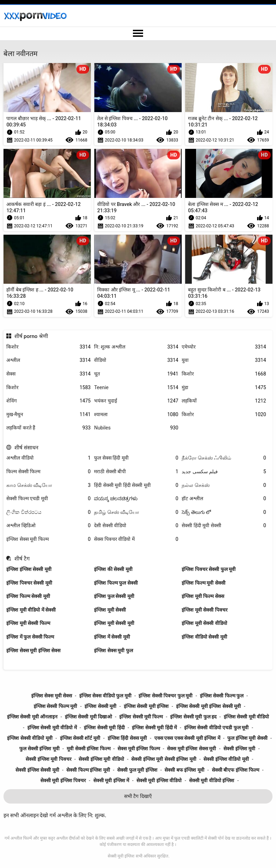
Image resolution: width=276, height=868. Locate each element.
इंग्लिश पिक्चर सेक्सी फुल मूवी (209, 569)
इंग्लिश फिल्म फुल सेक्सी (116, 583)
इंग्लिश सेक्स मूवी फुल (113, 650)
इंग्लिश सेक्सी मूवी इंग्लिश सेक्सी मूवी (208, 706)
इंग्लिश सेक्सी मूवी (100, 706)
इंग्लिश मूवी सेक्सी (110, 610)
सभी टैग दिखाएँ (138, 796)
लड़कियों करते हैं (48, 428)
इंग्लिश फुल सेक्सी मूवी (114, 596)
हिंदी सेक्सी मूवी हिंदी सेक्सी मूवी (136, 485)
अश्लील (48, 360)
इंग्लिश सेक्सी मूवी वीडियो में (52, 728)
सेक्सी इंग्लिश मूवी (239, 749)
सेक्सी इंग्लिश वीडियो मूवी (226, 759)
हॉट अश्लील (224, 499)
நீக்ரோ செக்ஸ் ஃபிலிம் (224, 458)
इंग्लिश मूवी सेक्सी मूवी (114, 623)
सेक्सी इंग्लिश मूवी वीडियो (101, 759)
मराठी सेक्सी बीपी (136, 472)
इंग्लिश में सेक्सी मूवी (112, 637)
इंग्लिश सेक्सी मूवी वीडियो (246, 717)
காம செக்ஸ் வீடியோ (48, 485)
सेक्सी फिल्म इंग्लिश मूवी (88, 770)
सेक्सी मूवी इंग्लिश (121, 856)
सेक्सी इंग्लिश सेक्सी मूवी (37, 770)
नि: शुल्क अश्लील (136, 347)
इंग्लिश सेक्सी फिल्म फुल (222, 696)
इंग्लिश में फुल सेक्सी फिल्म (30, 637)
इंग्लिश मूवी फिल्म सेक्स (203, 596)
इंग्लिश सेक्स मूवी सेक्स (52, 696)
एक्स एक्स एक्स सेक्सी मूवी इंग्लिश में (187, 738)
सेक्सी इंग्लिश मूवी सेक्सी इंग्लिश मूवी (164, 759)
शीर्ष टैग (22, 559)
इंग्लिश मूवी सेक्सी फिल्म (28, 623)
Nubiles (136, 428)
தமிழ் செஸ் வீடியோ (136, 512)
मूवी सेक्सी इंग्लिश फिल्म (88, 749)
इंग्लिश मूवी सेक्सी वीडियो (204, 623)
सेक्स (48, 374)
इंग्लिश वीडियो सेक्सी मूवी (204, 637)
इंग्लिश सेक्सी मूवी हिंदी (104, 728)
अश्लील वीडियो (48, 458)
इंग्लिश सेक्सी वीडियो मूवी (30, 738)
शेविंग (48, 401)
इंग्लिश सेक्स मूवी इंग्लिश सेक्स (33, 650)
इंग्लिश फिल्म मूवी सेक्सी (203, 583)
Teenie (136, 388)
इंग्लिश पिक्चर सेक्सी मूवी (29, 583)
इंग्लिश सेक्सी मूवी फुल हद (193, 717)
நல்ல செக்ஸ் (224, 485)
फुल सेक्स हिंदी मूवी (136, 458)
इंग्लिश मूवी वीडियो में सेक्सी (31, 610)
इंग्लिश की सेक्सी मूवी (113, 569)
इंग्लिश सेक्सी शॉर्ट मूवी (80, 738)
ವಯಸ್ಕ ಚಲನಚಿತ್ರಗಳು (136, 499)
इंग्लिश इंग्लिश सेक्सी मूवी (29, 569)
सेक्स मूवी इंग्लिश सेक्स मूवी (191, 749)
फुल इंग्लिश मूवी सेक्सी (247, 738)
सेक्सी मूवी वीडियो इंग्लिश (212, 780)
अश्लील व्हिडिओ (48, 526)
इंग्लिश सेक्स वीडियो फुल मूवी (105, 696)
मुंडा (224, 388)
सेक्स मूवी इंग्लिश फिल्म (139, 749)
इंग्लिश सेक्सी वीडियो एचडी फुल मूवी (216, 728)
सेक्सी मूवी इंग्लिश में (111, 780)
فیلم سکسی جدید (224, 472)
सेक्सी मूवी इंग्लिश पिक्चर (63, 780)
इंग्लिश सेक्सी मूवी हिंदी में (154, 728)
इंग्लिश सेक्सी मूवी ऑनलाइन (32, 717)
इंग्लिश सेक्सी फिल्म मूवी (55, 706)
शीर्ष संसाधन (26, 448)
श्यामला (136, 415)
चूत (136, 374)
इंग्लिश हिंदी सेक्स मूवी (127, 738)
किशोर (48, 347)
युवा (224, 360)
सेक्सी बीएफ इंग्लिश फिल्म (235, 770)
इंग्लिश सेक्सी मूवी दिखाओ (88, 717)
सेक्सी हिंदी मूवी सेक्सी (224, 526)
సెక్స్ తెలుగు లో (224, 512)
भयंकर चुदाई (136, 401)
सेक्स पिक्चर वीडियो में (136, 539)
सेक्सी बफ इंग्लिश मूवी (184, 770)
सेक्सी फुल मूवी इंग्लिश (137, 770)
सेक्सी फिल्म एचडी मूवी (48, 499)
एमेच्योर (224, 347)
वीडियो (136, 360)
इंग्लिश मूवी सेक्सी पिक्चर (204, 610)
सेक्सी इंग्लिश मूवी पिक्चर (48, 759)
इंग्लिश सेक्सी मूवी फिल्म (141, 717)
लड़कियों (224, 401)
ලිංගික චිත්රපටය (48, 512)
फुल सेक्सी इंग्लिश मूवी (39, 749)
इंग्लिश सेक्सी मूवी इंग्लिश (146, 706)
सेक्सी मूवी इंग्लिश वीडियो (159, 780)
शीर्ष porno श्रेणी (31, 336)
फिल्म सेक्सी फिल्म (48, 472)
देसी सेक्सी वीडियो (136, 526)
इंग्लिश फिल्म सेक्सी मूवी (28, 596)
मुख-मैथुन (48, 415)
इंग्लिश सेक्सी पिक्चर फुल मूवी (166, 696)
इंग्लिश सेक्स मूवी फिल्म (48, 539)
